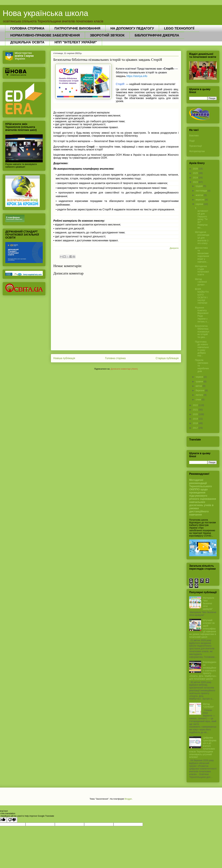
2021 (196, 410)
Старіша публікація (167, 358)
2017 (196, 428)
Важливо (194, 136)
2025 (196, 173)
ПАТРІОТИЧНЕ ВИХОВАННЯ (77, 28)
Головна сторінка (115, 358)
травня (200, 381)
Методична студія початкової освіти (202, 270)
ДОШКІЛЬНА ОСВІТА (27, 42)
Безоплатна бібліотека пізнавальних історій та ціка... (202, 332)
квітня (199, 386)
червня (200, 377)
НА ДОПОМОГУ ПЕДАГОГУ (132, 28)
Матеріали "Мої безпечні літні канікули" (209, 603)
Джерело (174, 248)
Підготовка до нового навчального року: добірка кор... (202, 349)
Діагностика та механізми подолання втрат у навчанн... (202, 255)
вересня (200, 200)
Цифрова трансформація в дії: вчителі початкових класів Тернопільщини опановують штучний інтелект (203, 747)
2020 (196, 414)
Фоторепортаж (197, 151)
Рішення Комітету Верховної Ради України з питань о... (202, 315)
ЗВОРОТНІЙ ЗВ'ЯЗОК (107, 35)
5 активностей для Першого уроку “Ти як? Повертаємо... (202, 218)
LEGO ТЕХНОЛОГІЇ (179, 28)
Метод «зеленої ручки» (201, 282)
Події (192, 141)
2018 (196, 423)
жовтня (200, 195)
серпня (200, 204)
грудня (199, 186)
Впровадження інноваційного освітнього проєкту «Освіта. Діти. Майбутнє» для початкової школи (203, 670)
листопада (201, 191)
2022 (196, 405)
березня (200, 390)
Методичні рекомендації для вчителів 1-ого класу (202, 238)
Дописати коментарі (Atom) (124, 369)
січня (199, 400)
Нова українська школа (45, 13)
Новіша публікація (64, 358)
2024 (196, 178)
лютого (200, 395)
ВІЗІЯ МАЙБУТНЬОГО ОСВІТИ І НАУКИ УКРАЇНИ (202, 296)
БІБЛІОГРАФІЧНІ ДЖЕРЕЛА (157, 35)
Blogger (128, 799)
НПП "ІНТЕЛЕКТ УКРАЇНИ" (76, 42)
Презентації (195, 146)
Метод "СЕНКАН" (208, 705)
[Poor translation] (12, 820)
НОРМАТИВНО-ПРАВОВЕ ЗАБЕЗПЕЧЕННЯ (45, 35)
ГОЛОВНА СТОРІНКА (27, 28)
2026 (196, 169)
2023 (196, 182)
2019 (196, 419)
